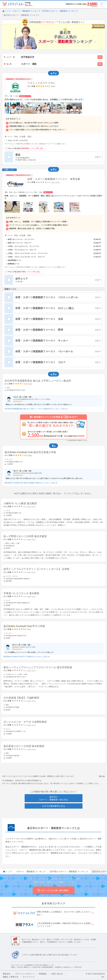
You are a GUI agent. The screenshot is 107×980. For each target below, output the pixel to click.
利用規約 (43, 974)
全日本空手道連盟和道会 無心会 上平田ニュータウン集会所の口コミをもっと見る (36, 409)
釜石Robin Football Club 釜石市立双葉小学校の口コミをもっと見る (31, 483)
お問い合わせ (57, 974)
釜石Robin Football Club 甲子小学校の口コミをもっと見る (27, 657)
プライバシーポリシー (25, 974)
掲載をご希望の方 (11, 977)
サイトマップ (29, 977)
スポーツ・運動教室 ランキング (26, 11)
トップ (6, 11)
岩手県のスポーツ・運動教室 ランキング (60, 11)
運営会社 (7, 974)
